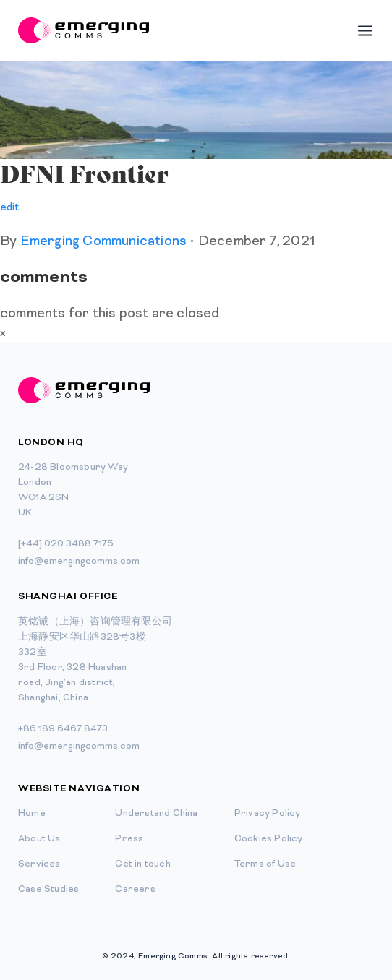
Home (32, 814)
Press (129, 839)
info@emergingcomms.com (79, 562)
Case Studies (48, 890)
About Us (39, 839)
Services (39, 864)
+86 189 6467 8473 (63, 729)
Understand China (156, 814)
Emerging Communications (103, 242)
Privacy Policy (268, 814)
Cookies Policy (269, 839)
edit (9, 208)
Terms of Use (265, 864)
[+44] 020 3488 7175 (66, 544)
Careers (135, 890)
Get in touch (142, 864)
